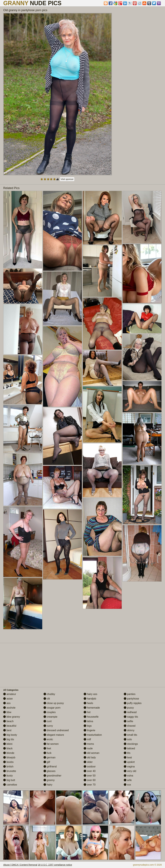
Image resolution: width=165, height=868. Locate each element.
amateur (10, 694)
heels (88, 703)
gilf (47, 762)
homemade (92, 708)
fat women (51, 744)
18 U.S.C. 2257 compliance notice (55, 865)
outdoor (90, 767)
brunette (10, 771)
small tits (130, 735)
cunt (48, 721)
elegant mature (54, 735)
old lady (90, 757)
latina (88, 721)
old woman (92, 753)
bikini (8, 744)
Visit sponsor (67, 179)
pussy (129, 708)
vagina (129, 767)
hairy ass (90, 694)
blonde (9, 753)
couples (50, 712)
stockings (131, 744)
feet (47, 748)
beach (8, 721)
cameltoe (10, 785)
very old (130, 771)
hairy (48, 785)
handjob (90, 699)
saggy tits (131, 717)
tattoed (129, 748)
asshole (9, 708)
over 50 (90, 776)
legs (88, 726)
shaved (130, 726)
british (8, 767)
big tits (9, 739)
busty (8, 776)
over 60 (90, 780)
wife (128, 780)
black (8, 748)
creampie (50, 717)
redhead (130, 712)
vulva (128, 776)
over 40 (90, 771)
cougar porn (52, 708)
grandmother (52, 776)
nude (88, 748)
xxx (127, 785)
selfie (128, 721)
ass (7, 703)
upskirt (129, 762)
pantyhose (131, 699)
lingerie (89, 730)
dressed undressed (56, 730)
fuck (48, 753)
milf (87, 739)
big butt (9, 780)
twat (128, 757)
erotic (48, 739)
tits (127, 753)
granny (49, 780)
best (7, 730)
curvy (48, 726)
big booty (10, 735)
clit (47, 699)
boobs (8, 762)
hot (87, 712)
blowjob (9, 757)
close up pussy (54, 703)
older (88, 762)
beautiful (10, 726)
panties (130, 694)
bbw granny (12, 717)
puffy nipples (133, 703)
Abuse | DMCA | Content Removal (20, 865)
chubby (49, 694)
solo (128, 739)
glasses (50, 771)
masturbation (93, 735)
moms (89, 744)
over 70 (90, 785)
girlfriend (50, 767)
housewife (91, 717)
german (50, 757)
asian (8, 699)
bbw (7, 712)
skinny (129, 730)
